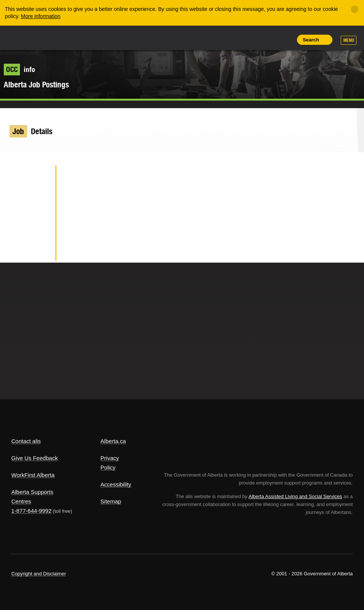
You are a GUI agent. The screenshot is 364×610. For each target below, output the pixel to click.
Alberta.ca (113, 441)
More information (41, 16)
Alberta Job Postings (36, 85)
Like (268, 39)
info (19, 69)
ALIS (62, 37)
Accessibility (116, 484)
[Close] (355, 9)
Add (251, 40)
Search (311, 40)
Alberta (26, 37)
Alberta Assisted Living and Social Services (295, 496)
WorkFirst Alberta (33, 475)
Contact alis (26, 441)
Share (234, 40)
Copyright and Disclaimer (39, 574)
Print (285, 40)
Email (37, 250)
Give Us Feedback (34, 458)
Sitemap (111, 501)
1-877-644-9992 (31, 511)
